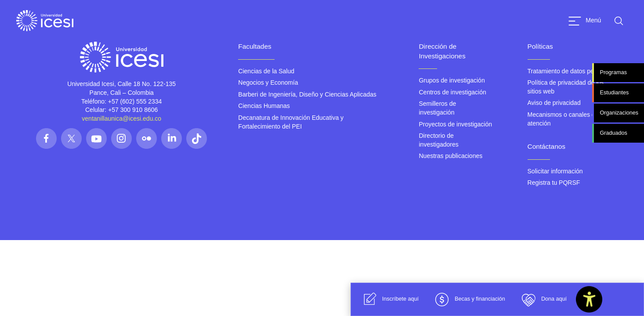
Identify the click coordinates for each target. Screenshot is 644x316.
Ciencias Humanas (264, 106)
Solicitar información (555, 171)
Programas (613, 72)
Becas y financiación (469, 299)
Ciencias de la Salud (266, 71)
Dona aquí (543, 299)
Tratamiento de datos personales (572, 71)
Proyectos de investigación (455, 124)
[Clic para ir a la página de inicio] (45, 21)
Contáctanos (546, 146)
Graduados (613, 133)
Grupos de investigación (452, 80)
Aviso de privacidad (554, 103)
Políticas (540, 46)
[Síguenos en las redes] (46, 138)
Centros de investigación (452, 92)
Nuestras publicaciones (450, 156)
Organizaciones (619, 113)
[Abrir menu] (585, 21)
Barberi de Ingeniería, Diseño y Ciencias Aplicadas (307, 94)
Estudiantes (614, 93)
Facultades (255, 46)
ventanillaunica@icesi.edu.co (121, 118)
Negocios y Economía (268, 83)
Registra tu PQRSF (554, 183)
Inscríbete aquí (389, 299)
